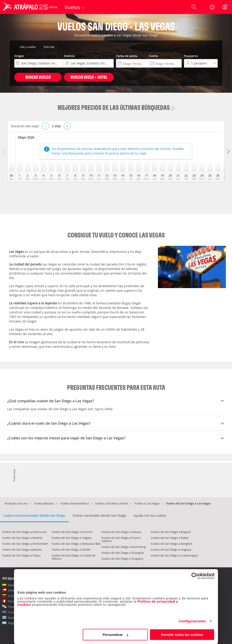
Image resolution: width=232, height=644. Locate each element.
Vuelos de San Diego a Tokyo (21, 555)
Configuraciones (192, 621)
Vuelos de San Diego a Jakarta (22, 549)
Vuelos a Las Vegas (147, 503)
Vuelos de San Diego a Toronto (72, 532)
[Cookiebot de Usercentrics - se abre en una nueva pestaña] (195, 576)
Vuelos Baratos (44, 503)
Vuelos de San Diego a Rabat (170, 538)
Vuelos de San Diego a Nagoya (171, 549)
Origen (19, 56)
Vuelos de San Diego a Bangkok (172, 544)
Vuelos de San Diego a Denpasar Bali (76, 544)
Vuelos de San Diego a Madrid (22, 538)
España (13, 585)
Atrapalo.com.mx (16, 503)
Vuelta (153, 56)
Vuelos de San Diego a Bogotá (171, 532)
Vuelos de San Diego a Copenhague (174, 555)
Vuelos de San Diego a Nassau (121, 532)
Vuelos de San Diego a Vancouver (25, 532)
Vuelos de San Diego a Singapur (122, 559)
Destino (69, 56)
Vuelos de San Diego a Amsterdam (25, 544)
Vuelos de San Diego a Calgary (72, 538)
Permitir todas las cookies (182, 635)
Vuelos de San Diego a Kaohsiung (123, 547)
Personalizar (115, 635)
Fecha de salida (127, 56)
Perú (11, 601)
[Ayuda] (212, 7)
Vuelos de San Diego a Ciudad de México (74, 557)
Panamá (13, 607)
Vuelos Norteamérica (75, 503)
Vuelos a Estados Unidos (112, 503)
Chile (11, 590)
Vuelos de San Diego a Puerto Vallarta (121, 539)
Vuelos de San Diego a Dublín (71, 549)
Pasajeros (191, 56)
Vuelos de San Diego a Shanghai (123, 553)
